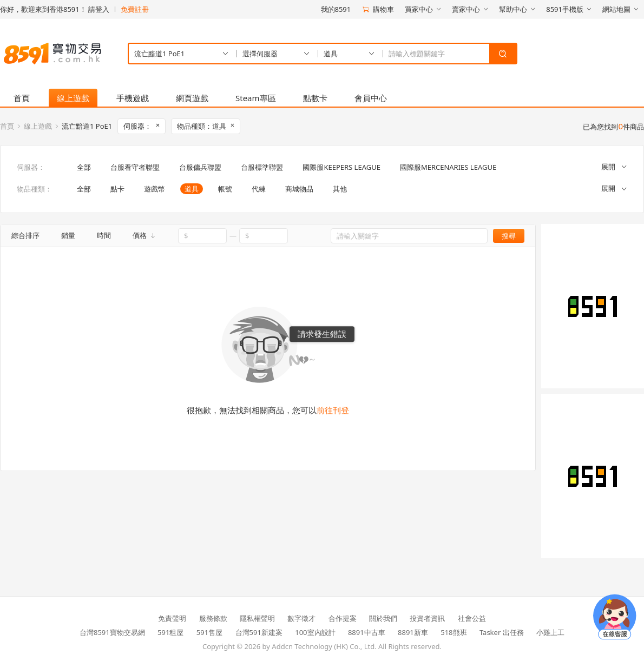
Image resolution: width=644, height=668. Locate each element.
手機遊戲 (133, 98)
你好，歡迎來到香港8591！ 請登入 (55, 9)
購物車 (378, 9)
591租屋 (170, 632)
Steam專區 (256, 98)
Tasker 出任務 (502, 632)
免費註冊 (135, 9)
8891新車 (413, 632)
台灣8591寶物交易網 (112, 632)
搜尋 (509, 236)
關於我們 (383, 618)
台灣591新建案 (259, 632)
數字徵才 (301, 618)
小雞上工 (550, 632)
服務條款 (213, 618)
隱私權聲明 (257, 618)
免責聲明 (172, 618)
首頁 (22, 98)
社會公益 (472, 618)
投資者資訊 (427, 618)
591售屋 (209, 632)
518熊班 (454, 632)
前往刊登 (333, 410)
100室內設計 (315, 632)
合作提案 (343, 618)
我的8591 (336, 9)
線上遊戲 (73, 98)
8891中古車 (367, 632)
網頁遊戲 (192, 98)
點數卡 (315, 98)
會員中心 (371, 98)
